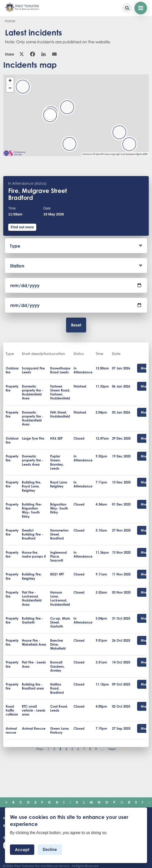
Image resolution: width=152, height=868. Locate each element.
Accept (22, 850)
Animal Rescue (34, 728)
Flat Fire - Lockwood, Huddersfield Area (32, 598)
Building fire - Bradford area (33, 686)
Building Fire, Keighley (32, 576)
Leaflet (141, 154)
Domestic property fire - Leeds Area (33, 460)
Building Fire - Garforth (32, 620)
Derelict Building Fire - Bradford (32, 534)
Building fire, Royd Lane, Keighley (32, 486)
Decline (50, 850)
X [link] (22, 54)
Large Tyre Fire (33, 438)
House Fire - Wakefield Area (34, 642)
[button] (69, 144)
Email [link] (54, 54)
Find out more (22, 227)
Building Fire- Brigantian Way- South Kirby (32, 510)
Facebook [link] (33, 54)
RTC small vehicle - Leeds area (34, 710)
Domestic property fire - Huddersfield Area (33, 392)
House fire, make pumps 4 (34, 554)
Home (10, 21)
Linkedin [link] (43, 54)
